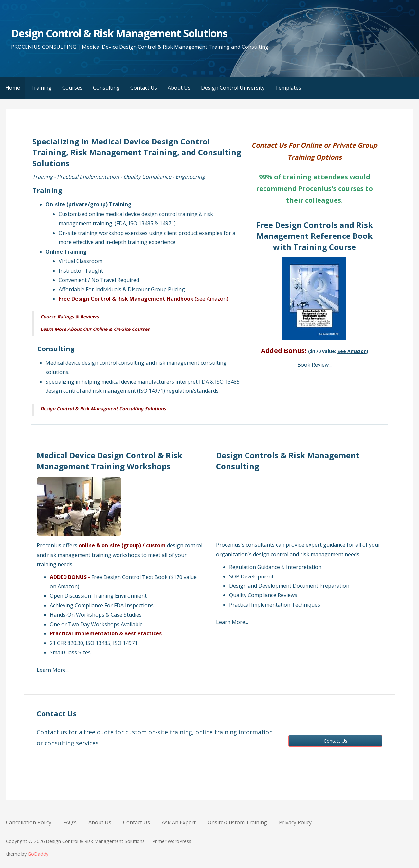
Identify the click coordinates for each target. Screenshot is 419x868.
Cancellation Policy (29, 822)
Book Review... (314, 365)
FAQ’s (70, 822)
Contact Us (144, 88)
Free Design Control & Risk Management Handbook (126, 299)
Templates (288, 88)
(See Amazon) (211, 299)
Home (13, 88)
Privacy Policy (295, 822)
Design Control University (233, 88)
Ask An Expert (179, 822)
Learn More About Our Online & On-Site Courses (95, 329)
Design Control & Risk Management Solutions (119, 33)
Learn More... (53, 670)
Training (41, 88)
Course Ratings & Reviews (69, 317)
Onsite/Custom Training (237, 822)
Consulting (106, 88)
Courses (72, 88)
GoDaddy (38, 854)
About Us (179, 88)
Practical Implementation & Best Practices (106, 633)
